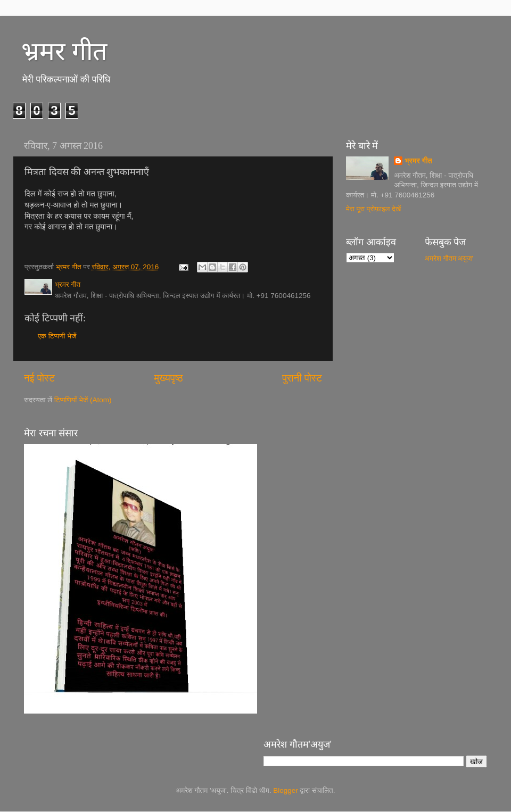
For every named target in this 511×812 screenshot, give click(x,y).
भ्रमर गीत (64, 51)
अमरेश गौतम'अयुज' (449, 258)
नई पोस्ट (39, 378)
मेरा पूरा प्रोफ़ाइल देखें (373, 209)
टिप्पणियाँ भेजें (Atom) (83, 400)
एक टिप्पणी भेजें (57, 336)
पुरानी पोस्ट (302, 378)
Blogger (286, 790)
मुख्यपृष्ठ (168, 378)
